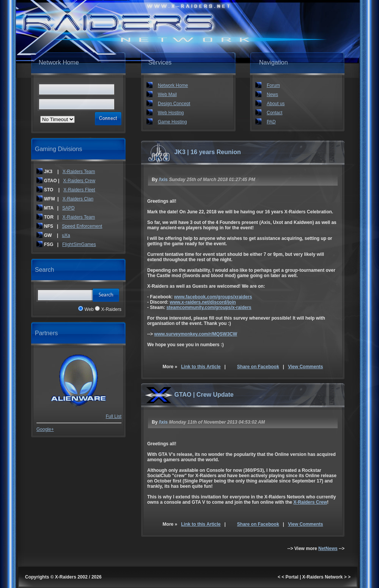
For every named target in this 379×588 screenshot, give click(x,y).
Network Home (173, 85)
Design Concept (174, 104)
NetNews (328, 549)
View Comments (305, 367)
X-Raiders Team (79, 172)
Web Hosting (171, 113)
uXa (66, 235)
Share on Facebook (258, 367)
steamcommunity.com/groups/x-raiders (209, 307)
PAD (271, 122)
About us (276, 104)
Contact (274, 113)
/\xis (163, 180)
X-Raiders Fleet (79, 190)
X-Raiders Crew (79, 181)
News (272, 95)
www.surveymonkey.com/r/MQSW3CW (196, 334)
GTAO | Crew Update (204, 395)
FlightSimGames (79, 244)
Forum (273, 85)
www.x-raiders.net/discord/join (203, 302)
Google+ (45, 429)
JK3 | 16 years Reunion (207, 152)
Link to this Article (201, 367)
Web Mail (167, 95)
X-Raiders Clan (78, 199)
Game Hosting (172, 122)
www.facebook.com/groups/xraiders (213, 297)
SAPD (68, 208)
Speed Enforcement (82, 226)
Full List (114, 416)
